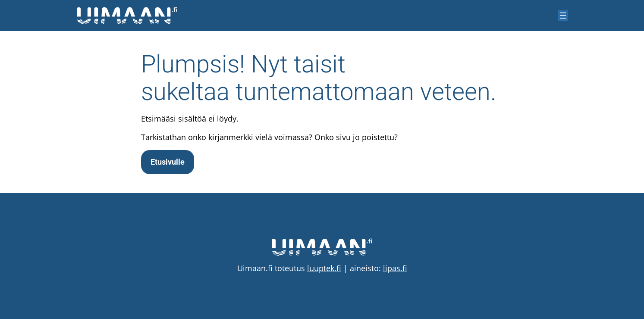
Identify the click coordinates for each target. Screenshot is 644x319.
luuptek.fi (324, 268)
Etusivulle (168, 162)
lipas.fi (395, 268)
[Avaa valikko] (563, 16)
